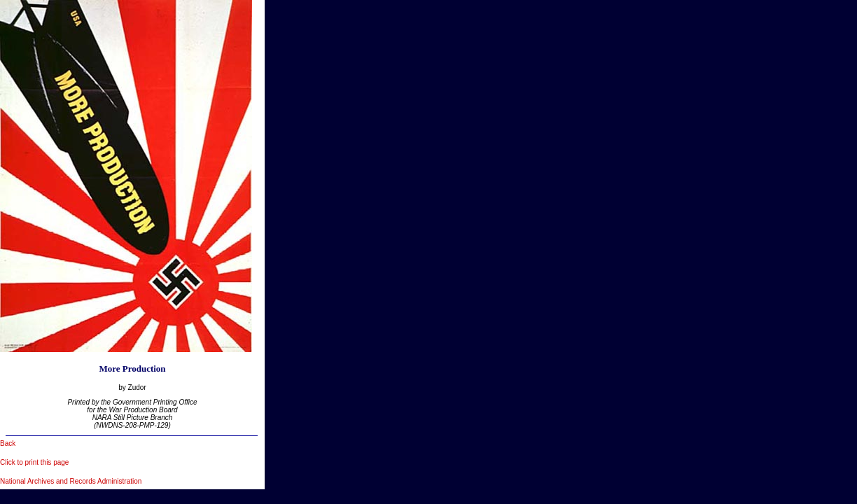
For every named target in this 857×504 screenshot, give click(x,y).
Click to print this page (34, 462)
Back (8, 443)
